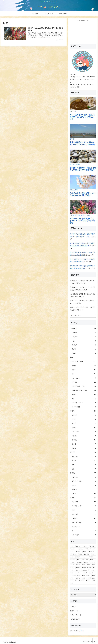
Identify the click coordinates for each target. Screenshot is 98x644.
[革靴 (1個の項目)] (72, 578)
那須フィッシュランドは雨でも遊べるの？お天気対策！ (82, 302)
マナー (84, 370)
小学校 (84, 353)
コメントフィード (76, 615)
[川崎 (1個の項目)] (94, 576)
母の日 (84, 444)
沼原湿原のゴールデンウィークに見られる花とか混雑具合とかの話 (83, 289)
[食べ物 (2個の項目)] (86, 562)
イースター (84, 432)
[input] (83, 316)
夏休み (84, 461)
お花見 (84, 419)
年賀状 (84, 518)
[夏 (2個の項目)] (79, 560)
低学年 (84, 337)
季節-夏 (83, 452)
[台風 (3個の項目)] (93, 554)
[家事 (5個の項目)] (73, 552)
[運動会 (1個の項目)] (89, 568)
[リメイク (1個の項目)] (82, 581)
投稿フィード (74, 611)
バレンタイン (84, 527)
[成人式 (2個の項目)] (73, 562)
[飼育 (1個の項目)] (83, 583)
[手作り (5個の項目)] (79, 552)
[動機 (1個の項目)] (83, 578)
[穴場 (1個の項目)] (83, 576)
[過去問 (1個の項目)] (73, 565)
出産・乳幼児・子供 (84, 386)
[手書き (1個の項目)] (88, 576)
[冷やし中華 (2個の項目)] (85, 560)
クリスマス (84, 502)
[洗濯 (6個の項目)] (87, 549)
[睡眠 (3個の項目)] (81, 554)
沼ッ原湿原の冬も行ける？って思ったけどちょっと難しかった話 (83, 282)
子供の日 (84, 436)
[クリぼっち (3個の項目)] (74, 554)
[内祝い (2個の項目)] (93, 562)
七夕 (84, 465)
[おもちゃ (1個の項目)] (78, 578)
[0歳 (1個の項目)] (94, 565)
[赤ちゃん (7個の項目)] (81, 549)
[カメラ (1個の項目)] (78, 570)
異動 (84, 399)
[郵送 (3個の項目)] (72, 557)
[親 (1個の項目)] (79, 573)
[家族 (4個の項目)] (85, 552)
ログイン (73, 607)
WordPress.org (75, 619)
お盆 (84, 469)
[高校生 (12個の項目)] (79, 546)
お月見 (84, 485)
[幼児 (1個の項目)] (88, 578)
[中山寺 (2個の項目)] (73, 560)
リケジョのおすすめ (83, 362)
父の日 (84, 448)
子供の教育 (83, 328)
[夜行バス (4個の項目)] (92, 552)
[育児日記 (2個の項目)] (92, 557)
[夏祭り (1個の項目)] (72, 568)
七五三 (84, 494)
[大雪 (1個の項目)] (93, 581)
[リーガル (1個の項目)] (92, 570)
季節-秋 (83, 473)
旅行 (84, 374)
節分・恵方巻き (84, 523)
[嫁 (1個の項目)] (93, 573)
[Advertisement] (83, 32)
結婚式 (84, 395)
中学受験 (84, 333)
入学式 (84, 423)
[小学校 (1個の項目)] (86, 573)
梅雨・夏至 (84, 456)
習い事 (84, 349)
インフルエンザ (84, 506)
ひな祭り (84, 415)
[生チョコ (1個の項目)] (85, 570)
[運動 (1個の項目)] (89, 565)
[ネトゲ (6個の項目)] (93, 549)
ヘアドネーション (84, 403)
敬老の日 (84, 489)
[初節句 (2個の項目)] (79, 557)
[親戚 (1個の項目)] (88, 581)
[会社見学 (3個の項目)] (87, 554)
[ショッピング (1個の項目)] (74, 581)
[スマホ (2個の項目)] (85, 557)
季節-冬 (83, 498)
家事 (83, 357)
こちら (82, 631)
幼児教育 (84, 345)
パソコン (84, 382)
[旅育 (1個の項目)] (72, 570)
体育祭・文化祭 (84, 481)
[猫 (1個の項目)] (94, 568)
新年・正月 (84, 514)
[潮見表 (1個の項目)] (79, 565)
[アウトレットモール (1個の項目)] (75, 576)
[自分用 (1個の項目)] (84, 568)
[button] (94, 316)
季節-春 (83, 411)
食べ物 (84, 366)
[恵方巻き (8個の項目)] (73, 549)
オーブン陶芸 (84, 407)
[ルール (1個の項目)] (78, 568)
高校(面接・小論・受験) (84, 390)
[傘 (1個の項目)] (73, 573)
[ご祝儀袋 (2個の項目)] (80, 562)
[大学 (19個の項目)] (72, 546)
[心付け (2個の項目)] (93, 560)
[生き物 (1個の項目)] (93, 578)
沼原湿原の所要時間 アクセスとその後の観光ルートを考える (83, 295)
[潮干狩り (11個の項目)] (86, 546)
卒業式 (84, 428)
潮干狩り (84, 440)
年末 (84, 510)
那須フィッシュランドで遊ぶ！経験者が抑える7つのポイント (83, 309)
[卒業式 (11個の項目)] (93, 546)
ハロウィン (84, 477)
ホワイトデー (84, 535)
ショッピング (84, 378)
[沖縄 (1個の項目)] (84, 565)
